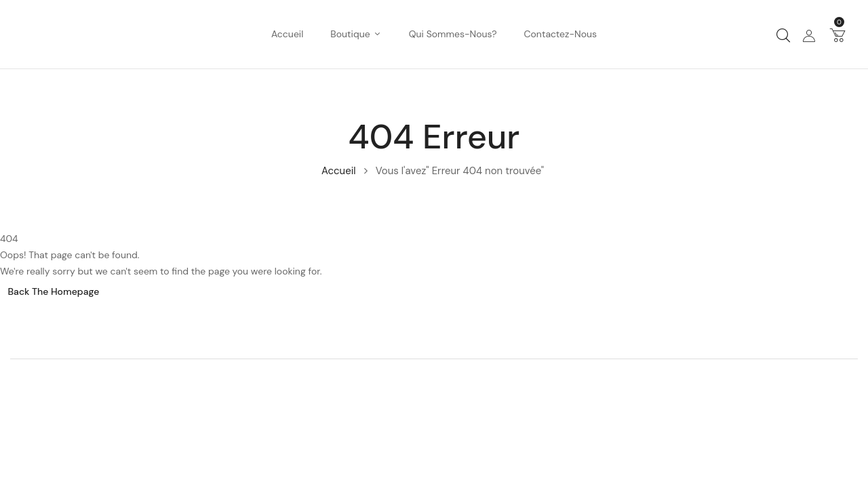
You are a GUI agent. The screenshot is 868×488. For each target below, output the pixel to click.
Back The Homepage (54, 291)
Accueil (339, 171)
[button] (837, 35)
